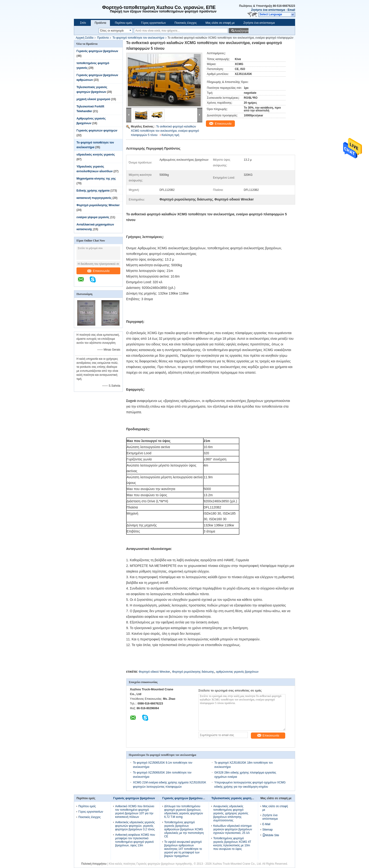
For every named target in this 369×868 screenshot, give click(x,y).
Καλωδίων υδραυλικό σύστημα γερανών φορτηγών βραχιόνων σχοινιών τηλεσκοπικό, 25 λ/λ (233, 829)
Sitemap (268, 830)
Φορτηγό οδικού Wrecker (154, 672)
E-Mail (266, 824)
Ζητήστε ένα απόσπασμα (268, 10)
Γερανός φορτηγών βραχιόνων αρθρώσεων (192, 798)
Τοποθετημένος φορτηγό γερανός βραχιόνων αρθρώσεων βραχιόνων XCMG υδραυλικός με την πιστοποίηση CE (184, 829)
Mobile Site (271, 835)
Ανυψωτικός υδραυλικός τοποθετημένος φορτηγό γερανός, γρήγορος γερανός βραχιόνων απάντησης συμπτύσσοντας (231, 813)
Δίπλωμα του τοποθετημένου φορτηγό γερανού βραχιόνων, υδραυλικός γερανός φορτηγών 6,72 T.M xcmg (184, 812)
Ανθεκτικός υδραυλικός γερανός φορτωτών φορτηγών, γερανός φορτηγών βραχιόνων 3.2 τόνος (135, 826)
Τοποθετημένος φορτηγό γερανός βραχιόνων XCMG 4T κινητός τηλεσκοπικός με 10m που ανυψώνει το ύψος (232, 844)
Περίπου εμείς (124, 23)
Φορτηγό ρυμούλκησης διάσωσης (193, 672)
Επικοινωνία (98, 271)
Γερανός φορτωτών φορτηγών (97, 131)
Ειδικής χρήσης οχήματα (93, 191)
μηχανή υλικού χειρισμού (93, 99)
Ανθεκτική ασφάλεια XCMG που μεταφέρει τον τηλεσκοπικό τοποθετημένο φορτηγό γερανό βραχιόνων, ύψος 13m (135, 840)
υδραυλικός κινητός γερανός (96, 155)
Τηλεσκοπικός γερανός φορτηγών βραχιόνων (242, 798)
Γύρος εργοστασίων (153, 23)
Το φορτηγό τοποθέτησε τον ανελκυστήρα (138, 38)
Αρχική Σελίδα (85, 38)
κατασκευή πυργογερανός (94, 198)
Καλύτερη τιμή (170, 135)
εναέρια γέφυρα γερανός (93, 217)
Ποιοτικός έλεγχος (186, 23)
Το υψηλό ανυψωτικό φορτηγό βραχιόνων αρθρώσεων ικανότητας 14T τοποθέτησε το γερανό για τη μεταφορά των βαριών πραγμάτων (183, 849)
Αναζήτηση (241, 31)
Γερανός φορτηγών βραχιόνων (97, 51)
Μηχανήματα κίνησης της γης (96, 179)
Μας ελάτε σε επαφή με (220, 23)
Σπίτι (83, 23)
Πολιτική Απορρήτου (94, 864)
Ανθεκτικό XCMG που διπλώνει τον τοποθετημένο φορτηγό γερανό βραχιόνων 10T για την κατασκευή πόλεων (135, 812)
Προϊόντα (100, 23)
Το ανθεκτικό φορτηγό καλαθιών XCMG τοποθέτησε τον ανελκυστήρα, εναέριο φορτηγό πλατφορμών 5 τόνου (165, 131)
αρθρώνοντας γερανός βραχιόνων (237, 672)
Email (291, 10)
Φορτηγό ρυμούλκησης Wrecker (98, 205)
